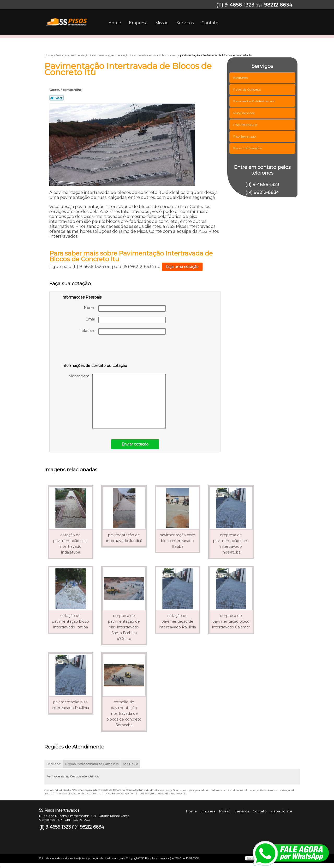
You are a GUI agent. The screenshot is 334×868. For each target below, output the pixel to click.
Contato (210, 23)
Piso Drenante (244, 113)
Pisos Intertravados (248, 148)
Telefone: (123, 331)
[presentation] (94, 350)
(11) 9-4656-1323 (235, 5)
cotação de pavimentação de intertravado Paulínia (177, 621)
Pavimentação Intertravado (255, 101)
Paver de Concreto (247, 89)
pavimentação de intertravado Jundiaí (124, 538)
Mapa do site (281, 811)
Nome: (125, 308)
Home (115, 23)
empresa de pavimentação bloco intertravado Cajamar (231, 621)
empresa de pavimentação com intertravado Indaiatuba (231, 544)
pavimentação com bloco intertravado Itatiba (177, 541)
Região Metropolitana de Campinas (92, 764)
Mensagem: (117, 401)
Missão (162, 23)
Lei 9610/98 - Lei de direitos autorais (163, 793)
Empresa (138, 23)
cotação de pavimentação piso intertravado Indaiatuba (70, 544)
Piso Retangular (246, 125)
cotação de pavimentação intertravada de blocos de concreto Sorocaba (124, 714)
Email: (126, 320)
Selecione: (54, 764)
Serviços (185, 23)
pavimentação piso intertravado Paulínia (70, 705)
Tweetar (56, 98)
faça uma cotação (182, 267)
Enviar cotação (135, 444)
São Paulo (130, 764)
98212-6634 (278, 5)
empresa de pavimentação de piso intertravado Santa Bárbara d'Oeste (124, 627)
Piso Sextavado (245, 136)
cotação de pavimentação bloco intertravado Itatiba (70, 621)
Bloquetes (241, 78)
